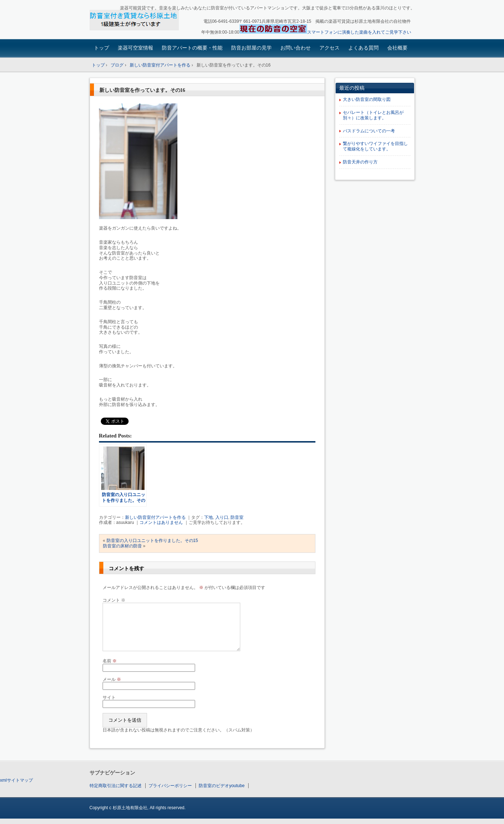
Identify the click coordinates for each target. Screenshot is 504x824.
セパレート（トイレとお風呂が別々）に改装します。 (373, 115)
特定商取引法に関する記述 (116, 786)
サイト (109, 697)
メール (112, 679)
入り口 (222, 517)
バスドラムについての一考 (369, 131)
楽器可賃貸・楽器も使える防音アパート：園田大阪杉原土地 (140, 20)
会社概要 (397, 48)
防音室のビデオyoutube (222, 786)
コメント (114, 600)
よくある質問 (363, 48)
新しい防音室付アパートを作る (155, 517)
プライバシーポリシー (170, 786)
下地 (208, 517)
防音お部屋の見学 (251, 48)
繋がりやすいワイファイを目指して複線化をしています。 (375, 146)
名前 (110, 661)
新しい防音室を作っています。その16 (142, 90)
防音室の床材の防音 (122, 546)
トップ (102, 48)
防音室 (237, 517)
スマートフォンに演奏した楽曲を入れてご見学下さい (359, 32)
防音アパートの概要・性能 (192, 48)
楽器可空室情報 (135, 48)
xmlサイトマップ (16, 780)
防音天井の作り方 (360, 162)
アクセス (329, 48)
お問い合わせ (296, 48)
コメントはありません (161, 522)
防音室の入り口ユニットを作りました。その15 (152, 541)
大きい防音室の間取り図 (367, 99)
